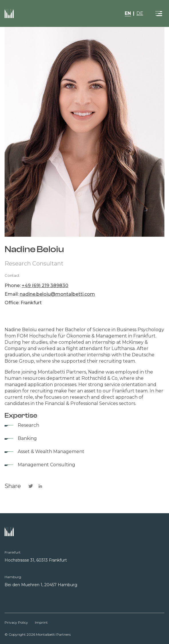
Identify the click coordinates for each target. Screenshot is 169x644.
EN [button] (128, 13)
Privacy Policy (16, 622)
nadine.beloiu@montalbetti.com (57, 294)
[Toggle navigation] (159, 14)
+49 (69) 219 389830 (45, 286)
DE (140, 13)
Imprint (41, 622)
